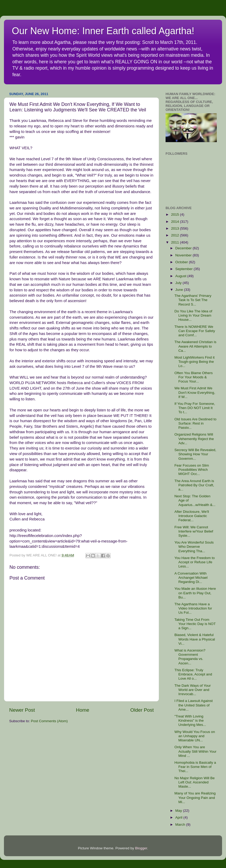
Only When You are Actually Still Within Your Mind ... (196, 751)
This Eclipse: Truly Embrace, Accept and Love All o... (193, 674)
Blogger (141, 848)
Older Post (142, 710)
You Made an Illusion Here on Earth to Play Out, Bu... (195, 593)
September (184, 269)
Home (83, 710)
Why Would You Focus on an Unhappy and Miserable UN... (195, 736)
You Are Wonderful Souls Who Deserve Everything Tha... (194, 547)
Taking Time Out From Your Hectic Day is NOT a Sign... (195, 624)
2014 (176, 222)
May (179, 811)
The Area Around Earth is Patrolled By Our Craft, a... (194, 485)
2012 (176, 235)
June (180, 290)
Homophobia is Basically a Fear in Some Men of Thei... (195, 767)
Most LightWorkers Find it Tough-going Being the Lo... (195, 362)
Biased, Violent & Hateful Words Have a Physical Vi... (195, 639)
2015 (176, 215)
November (184, 255)
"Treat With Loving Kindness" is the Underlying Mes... (190, 720)
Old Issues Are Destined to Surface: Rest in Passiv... (196, 423)
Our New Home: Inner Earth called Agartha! (103, 31)
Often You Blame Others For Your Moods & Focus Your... (194, 377)
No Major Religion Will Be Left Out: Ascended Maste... (195, 782)
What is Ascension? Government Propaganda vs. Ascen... (190, 657)
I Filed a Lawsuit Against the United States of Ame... (194, 705)
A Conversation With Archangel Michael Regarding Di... (191, 578)
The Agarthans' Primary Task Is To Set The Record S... (193, 300)
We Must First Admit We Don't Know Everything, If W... (195, 392)
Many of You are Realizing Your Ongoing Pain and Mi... (195, 797)
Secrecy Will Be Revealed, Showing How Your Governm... (195, 454)
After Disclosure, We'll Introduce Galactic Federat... (192, 516)
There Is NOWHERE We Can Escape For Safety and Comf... (195, 331)
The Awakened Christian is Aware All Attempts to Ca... (196, 346)
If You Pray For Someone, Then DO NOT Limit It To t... (195, 408)
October (182, 262)
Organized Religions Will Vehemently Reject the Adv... (194, 439)
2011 (176, 242)
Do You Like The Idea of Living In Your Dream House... (193, 315)
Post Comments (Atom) (49, 721)
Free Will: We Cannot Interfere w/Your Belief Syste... (194, 531)
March (181, 825)
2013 (176, 228)
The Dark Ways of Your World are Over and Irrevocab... (193, 690)
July (179, 283)
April (179, 817)
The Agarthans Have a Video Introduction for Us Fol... (193, 608)
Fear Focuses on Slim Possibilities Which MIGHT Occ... (192, 470)
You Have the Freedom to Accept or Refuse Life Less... (195, 562)
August (181, 276)
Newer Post (22, 710)
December (184, 248)
